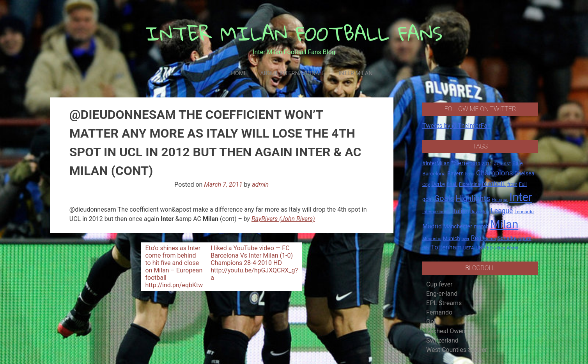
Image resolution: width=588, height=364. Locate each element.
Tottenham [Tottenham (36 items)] (446, 247)
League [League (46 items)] (502, 211)
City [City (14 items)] (426, 184)
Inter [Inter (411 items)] (521, 197)
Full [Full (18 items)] (523, 184)
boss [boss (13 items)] (470, 174)
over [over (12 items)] (466, 239)
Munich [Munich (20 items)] (452, 238)
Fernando (439, 312)
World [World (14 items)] (513, 248)
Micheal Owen (446, 331)
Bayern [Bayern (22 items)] (455, 173)
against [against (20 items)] (503, 163)
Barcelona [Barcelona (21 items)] (434, 173)
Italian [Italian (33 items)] (461, 211)
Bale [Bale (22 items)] (518, 163)
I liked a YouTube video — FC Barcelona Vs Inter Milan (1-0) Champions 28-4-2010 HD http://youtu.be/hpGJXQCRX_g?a (254, 263)
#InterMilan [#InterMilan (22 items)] (436, 163)
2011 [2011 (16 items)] (487, 164)
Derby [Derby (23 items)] (439, 184)
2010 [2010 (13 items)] (475, 164)
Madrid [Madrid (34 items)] (432, 226)
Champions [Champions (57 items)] (494, 173)
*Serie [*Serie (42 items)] (460, 163)
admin (260, 185)
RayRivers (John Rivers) (283, 219)
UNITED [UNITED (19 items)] (484, 248)
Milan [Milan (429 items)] (504, 224)
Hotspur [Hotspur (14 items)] (500, 200)
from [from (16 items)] (512, 184)
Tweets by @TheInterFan (457, 126)
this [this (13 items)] (426, 248)
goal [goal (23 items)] (428, 199)
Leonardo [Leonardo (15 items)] (524, 212)
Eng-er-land (442, 294)
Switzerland (442, 340)
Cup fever (439, 284)
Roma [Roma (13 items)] (490, 239)
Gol (431, 322)
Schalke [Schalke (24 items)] (507, 238)
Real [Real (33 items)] (477, 238)
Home (239, 73)
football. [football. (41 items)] (494, 184)
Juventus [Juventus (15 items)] (480, 212)
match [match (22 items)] (481, 226)
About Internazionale (293, 73)
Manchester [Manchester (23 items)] (458, 226)
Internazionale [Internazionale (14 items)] (437, 212)
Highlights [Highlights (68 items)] (473, 199)
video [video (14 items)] (500, 248)
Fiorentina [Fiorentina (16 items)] (469, 184)
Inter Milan (355, 73)
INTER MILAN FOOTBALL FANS (294, 33)
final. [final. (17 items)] (452, 184)
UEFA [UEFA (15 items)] (469, 248)
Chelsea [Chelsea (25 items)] (524, 174)
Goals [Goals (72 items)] (444, 199)
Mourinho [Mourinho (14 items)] (432, 239)
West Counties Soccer (457, 350)
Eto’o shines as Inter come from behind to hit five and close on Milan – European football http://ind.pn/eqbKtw (174, 267)
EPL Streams (444, 303)
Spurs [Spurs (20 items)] (525, 238)
